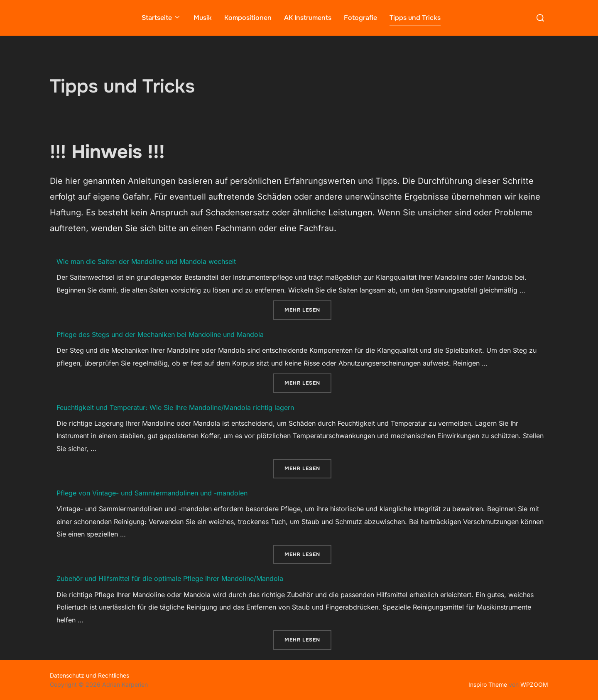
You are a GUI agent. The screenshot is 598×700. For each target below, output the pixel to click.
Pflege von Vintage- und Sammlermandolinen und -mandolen (152, 493)
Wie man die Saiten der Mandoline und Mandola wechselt (146, 261)
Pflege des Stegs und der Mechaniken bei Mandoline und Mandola (160, 334)
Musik (203, 18)
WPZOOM (534, 684)
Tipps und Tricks (415, 18)
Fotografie (360, 18)
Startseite (161, 18)
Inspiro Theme (488, 684)
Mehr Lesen (308, 309)
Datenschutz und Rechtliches (89, 675)
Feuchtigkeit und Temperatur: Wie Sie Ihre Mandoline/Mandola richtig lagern (175, 407)
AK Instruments (308, 18)
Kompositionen (248, 18)
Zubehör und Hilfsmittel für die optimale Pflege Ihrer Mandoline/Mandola (170, 578)
